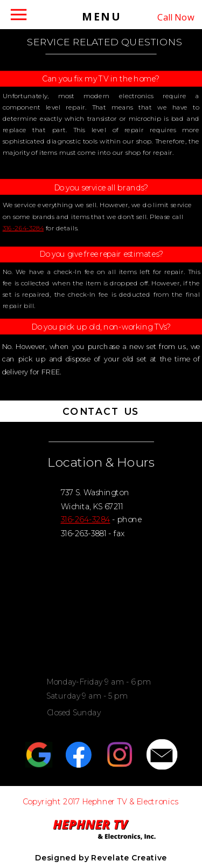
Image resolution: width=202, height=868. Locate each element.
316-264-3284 (23, 228)
